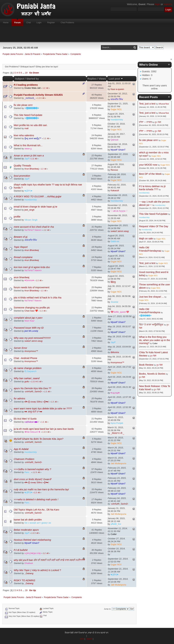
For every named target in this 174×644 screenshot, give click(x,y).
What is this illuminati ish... (28, 145)
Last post (116, 79)
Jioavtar (114, 302)
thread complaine (23, 257)
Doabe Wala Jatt (33, 88)
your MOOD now (148, 165)
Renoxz (114, 170)
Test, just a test (147, 104)
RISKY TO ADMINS (24, 580)
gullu (27, 381)
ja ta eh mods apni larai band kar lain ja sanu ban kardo (44, 429)
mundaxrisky (117, 120)
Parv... (28, 472)
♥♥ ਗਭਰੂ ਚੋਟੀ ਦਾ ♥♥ (33, 412)
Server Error (20, 348)
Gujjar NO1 (116, 109)
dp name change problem (28, 368)
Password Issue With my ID (29, 328)
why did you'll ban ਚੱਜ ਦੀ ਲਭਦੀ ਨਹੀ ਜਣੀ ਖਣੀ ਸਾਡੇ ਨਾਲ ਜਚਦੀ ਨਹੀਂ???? (49, 560)
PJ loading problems (26, 85)
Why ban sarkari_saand (27, 378)
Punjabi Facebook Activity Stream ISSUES (38, 95)
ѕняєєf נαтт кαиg (120, 231)
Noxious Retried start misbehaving (32, 540)
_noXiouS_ (30, 98)
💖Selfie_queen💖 (120, 312)
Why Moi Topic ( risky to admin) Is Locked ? (37, 570)
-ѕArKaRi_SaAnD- (33, 391)
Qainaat (114, 140)
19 (26, 73)
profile (17, 217)
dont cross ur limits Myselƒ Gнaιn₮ (32, 479)
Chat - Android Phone (25, 358)
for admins (19, 399)
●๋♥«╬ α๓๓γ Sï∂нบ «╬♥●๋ (37, 402)
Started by (33, 79)
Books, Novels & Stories (152, 374)
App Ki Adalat (21, 449)
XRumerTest (164, 104)
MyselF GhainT (118, 150)
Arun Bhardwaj (32, 169)
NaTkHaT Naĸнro (33, 230)
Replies (92, 79)
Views (102, 79)
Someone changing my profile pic (32, 308)
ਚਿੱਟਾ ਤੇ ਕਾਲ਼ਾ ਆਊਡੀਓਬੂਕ (151, 325)
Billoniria (115, 352)
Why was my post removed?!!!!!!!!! (32, 338)
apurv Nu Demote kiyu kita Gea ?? (32, 388)
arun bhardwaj (21, 277)
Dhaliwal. (29, 563)
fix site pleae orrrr (23, 105)
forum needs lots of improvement (32, 287)
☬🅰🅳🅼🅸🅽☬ (32, 108)
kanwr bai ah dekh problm (28, 520)
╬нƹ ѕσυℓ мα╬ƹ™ (33, 138)
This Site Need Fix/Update (28, 115)
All (47, 88)
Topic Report (21, 247)
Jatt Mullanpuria (118, 463)
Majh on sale (146, 239)
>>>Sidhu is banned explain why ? (32, 469)
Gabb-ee (115, 241)
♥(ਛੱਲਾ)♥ (28, 191)
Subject (20, 79)
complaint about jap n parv (28, 318)
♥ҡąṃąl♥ (115, 393)
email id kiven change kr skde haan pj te (36, 207)
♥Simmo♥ (29, 280)
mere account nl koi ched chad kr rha (34, 227)
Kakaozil (115, 190)
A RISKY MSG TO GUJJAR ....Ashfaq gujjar (38, 196)
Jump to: (108, 609)
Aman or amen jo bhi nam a (29, 156)
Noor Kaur (29, 321)
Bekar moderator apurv (26, 530)
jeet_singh (29, 210)
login (158, 4)
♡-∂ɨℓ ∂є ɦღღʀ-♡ (119, 211)
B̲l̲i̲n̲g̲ (113, 282)
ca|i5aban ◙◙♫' (32, 422)
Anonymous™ (31, 351)
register (168, 4)
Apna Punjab (117, 423)
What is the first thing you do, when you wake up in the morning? (154, 340)
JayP (27, 159)
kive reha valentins (24, 135)
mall (27, 128)
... (24, 73)
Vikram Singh (31, 220)
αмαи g (28, 149)
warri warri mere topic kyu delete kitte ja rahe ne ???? (43, 409)
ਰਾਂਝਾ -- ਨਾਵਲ (145, 122)
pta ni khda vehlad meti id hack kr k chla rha (38, 298)
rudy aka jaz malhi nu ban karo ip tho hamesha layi (41, 489)
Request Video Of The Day (154, 226)
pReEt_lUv (116, 524)
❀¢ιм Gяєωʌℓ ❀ (32, 432)
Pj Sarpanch (31, 371)
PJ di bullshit (21, 550)
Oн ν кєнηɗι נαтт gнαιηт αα (38, 523)
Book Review (146, 365)
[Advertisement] (87, 34)
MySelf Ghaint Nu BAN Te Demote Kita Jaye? (38, 439)
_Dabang (29, 573)
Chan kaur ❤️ (31, 311)
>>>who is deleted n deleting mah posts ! (36, 499)
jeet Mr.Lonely (31, 331)
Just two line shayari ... (151, 297)
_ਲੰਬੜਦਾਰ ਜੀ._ (117, 433)
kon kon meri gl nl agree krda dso (32, 267)
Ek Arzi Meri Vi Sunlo (25, 419)
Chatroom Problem (24, 459)
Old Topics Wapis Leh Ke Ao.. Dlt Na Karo (36, 510)
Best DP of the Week (151, 174)
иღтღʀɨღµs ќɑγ (33, 553)
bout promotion (22, 176)
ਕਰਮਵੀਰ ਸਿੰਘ (117, 99)
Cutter (114, 534)
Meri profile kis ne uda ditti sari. (31, 125)
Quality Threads (22, 166)
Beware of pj (21, 237)
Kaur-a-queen (117, 89)
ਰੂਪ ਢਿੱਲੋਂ (158, 122)
